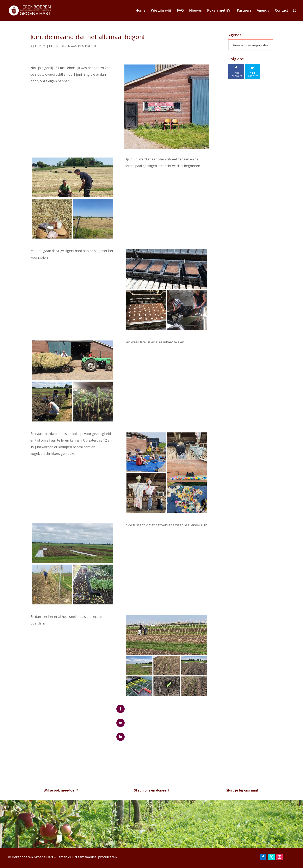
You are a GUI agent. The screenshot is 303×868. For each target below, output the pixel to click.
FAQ (180, 11)
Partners (244, 11)
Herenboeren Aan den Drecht (73, 46)
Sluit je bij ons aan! (242, 790)
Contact (282, 11)
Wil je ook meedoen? (61, 790)
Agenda (263, 11)
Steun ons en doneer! (151, 790)
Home (140, 11)
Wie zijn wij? (161, 11)
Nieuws (195, 11)
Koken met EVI (219, 11)
